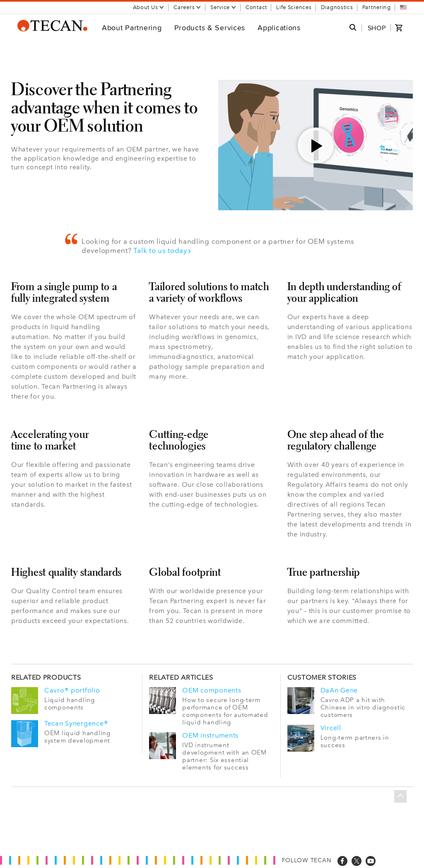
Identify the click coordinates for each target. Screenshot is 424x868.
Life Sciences (294, 7)
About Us (149, 7)
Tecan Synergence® (76, 723)
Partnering (377, 7)
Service (223, 7)
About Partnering (132, 28)
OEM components (212, 690)
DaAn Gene (339, 690)
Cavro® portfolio (72, 690)
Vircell (331, 728)
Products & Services (210, 28)
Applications (279, 28)
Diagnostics (337, 7)
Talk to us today (162, 250)
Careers (187, 7)
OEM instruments (210, 735)
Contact (256, 7)
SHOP (377, 28)
